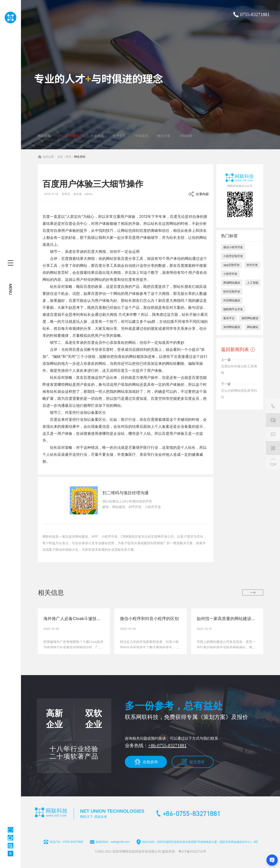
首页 (60, 157)
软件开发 (252, 265)
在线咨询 (150, 762)
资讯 (68, 157)
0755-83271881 (255, 14)
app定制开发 (231, 265)
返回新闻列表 (235, 349)
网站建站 (253, 327)
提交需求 (197, 762)
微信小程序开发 (233, 247)
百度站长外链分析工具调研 (239, 369)
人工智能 (253, 283)
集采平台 (229, 318)
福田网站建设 (250, 318)
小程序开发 (230, 274)
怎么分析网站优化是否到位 (239, 394)
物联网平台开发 (233, 309)
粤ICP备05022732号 (192, 852)
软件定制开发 (232, 291)
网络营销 (80, 157)
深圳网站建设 (232, 327)
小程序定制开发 (233, 256)
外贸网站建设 (232, 300)
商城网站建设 (232, 283)
